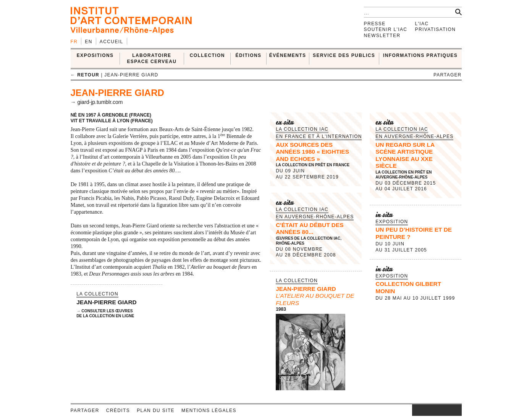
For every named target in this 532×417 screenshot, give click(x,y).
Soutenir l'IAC (386, 29)
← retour (85, 75)
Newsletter (382, 36)
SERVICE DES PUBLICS (344, 55)
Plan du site (156, 411)
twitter (433, 410)
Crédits (118, 411)
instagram (416, 410)
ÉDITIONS (249, 55)
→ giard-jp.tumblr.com (97, 102)
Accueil (112, 42)
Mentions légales (209, 411)
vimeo (445, 410)
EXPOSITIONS (95, 55)
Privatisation (436, 29)
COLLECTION (207, 55)
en (88, 42)
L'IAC (422, 24)
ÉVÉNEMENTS (288, 55)
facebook (424, 410)
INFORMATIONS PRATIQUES (420, 55)
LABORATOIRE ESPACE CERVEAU (152, 58)
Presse (375, 24)
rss (456, 410)
